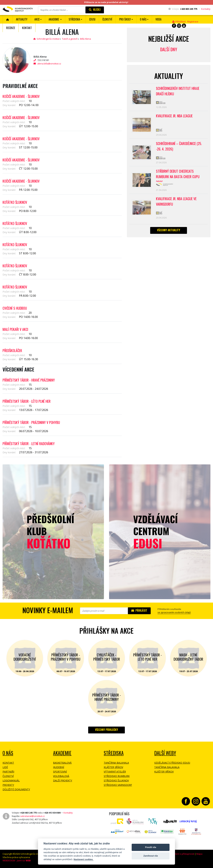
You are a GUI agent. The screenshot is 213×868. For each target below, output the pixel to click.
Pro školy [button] (125, 19)
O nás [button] (143, 19)
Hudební (59, 767)
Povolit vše (151, 847)
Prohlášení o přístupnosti (181, 854)
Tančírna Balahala (116, 763)
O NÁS (8, 753)
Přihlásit (139, 610)
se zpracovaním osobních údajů (174, 612)
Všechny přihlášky (106, 730)
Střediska (114, 753)
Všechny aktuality (169, 230)
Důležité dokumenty (16, 789)
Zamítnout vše (151, 856)
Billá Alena (86, 39)
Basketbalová (62, 763)
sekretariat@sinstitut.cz (32, 816)
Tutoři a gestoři (70, 39)
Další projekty (63, 780)
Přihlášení (179, 22)
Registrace (193, 22)
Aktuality (22, 19)
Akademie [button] (54, 19)
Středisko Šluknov (116, 780)
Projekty (8, 785)
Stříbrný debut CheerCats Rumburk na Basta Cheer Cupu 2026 (178, 175)
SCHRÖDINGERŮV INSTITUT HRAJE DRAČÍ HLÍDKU (178, 91)
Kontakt (27, 28)
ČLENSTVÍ (107, 19)
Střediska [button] (74, 19)
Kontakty (206, 9)
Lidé (5, 767)
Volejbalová (61, 776)
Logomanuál (11, 780)
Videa (158, 19)
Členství (8, 776)
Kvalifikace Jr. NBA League (174, 116)
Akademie (62, 753)
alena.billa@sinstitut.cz (49, 64)
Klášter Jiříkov (113, 767)
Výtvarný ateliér (115, 772)
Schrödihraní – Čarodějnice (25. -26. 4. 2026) (179, 146)
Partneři (8, 772)
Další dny (169, 49)
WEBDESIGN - (17, 860)
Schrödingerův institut (46, 39)
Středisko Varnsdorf (118, 785)
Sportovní (60, 772)
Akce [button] (37, 19)
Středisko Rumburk (117, 776)
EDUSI (92, 19)
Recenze (11, 28)
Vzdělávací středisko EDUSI (172, 763)
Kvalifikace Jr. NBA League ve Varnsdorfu (176, 201)
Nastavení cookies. (84, 859)
